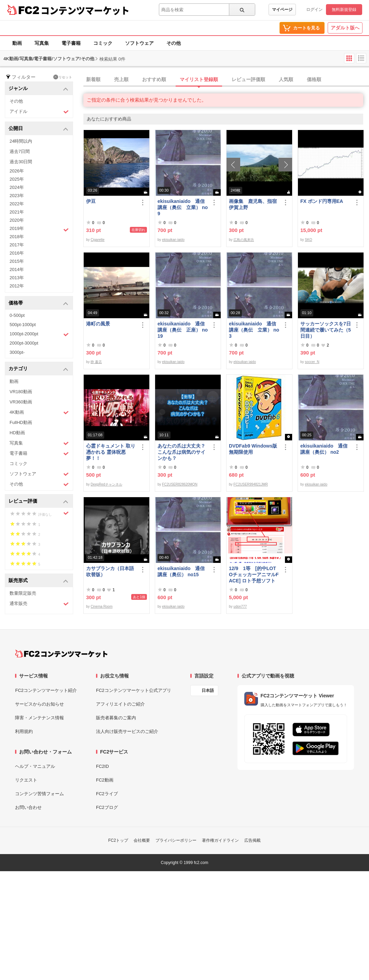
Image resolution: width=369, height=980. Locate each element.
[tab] (226, 80)
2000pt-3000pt (24, 343)
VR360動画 (21, 402)
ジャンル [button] (38, 89)
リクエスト (26, 780)
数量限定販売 (23, 593)
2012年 (17, 286)
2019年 (39, 229)
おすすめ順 (154, 79)
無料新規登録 (344, 10)
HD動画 (17, 433)
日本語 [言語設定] (208, 691)
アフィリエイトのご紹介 (120, 704)
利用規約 (24, 731)
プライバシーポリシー (176, 840)
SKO (308, 240)
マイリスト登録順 (199, 79)
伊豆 (91, 201)
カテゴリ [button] (38, 369)
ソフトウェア (139, 43)
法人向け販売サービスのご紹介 (127, 731)
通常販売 (39, 604)
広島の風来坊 (244, 240)
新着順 (93, 79)
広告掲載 (252, 840)
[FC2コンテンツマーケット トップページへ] (61, 654)
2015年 (17, 261)
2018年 (17, 237)
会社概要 (142, 840)
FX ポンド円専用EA (322, 201)
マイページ (282, 10)
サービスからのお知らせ (39, 704)
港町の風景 (98, 324)
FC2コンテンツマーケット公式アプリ (134, 690)
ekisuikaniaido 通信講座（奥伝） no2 (324, 449)
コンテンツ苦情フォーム (39, 794)
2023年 (17, 196)
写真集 (42, 43)
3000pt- (17, 352)
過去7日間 (20, 151)
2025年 (17, 179)
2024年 (17, 187)
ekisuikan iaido (173, 240)
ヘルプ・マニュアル (35, 766)
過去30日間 (21, 162)
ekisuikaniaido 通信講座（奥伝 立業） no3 (254, 330)
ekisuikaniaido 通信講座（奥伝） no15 (181, 571)
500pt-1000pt (23, 325)
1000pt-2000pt (39, 334)
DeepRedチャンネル (106, 484)
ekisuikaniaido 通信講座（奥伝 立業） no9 (183, 207)
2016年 (17, 253)
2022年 (17, 204)
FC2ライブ (107, 794)
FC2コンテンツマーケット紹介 (46, 690)
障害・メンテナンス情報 (39, 718)
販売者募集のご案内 (116, 718)
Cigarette (98, 240)
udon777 (240, 607)
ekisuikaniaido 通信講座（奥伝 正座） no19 (183, 330)
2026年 (17, 171)
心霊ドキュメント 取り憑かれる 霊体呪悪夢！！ (111, 452)
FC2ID (102, 766)
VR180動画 (21, 392)
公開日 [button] (38, 129)
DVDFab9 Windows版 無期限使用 (254, 449)
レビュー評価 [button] (38, 501)
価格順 (314, 79)
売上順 (121, 79)
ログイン (314, 10)
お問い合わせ (28, 807)
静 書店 (96, 362)
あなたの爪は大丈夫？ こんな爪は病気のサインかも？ (181, 452)
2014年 (17, 269)
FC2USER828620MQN (180, 484)
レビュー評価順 (248, 79)
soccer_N (312, 362)
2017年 (17, 245)
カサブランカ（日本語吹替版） (110, 571)
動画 (17, 43)
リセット (63, 77)
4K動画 (39, 412)
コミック (103, 43)
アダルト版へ (345, 28)
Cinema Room (101, 607)
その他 (174, 43)
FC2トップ (118, 840)
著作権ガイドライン (220, 840)
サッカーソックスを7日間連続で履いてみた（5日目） (326, 330)
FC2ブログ (107, 807)
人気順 (286, 79)
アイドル (39, 112)
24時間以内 (21, 141)
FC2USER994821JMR (251, 484)
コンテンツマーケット (85, 10)
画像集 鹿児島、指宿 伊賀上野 (254, 204)
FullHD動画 (21, 422)
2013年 (17, 278)
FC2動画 (105, 780)
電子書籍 (71, 43)
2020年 (17, 220)
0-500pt (17, 315)
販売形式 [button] (38, 581)
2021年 (17, 212)
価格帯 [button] (38, 303)
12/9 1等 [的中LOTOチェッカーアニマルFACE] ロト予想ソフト (254, 575)
